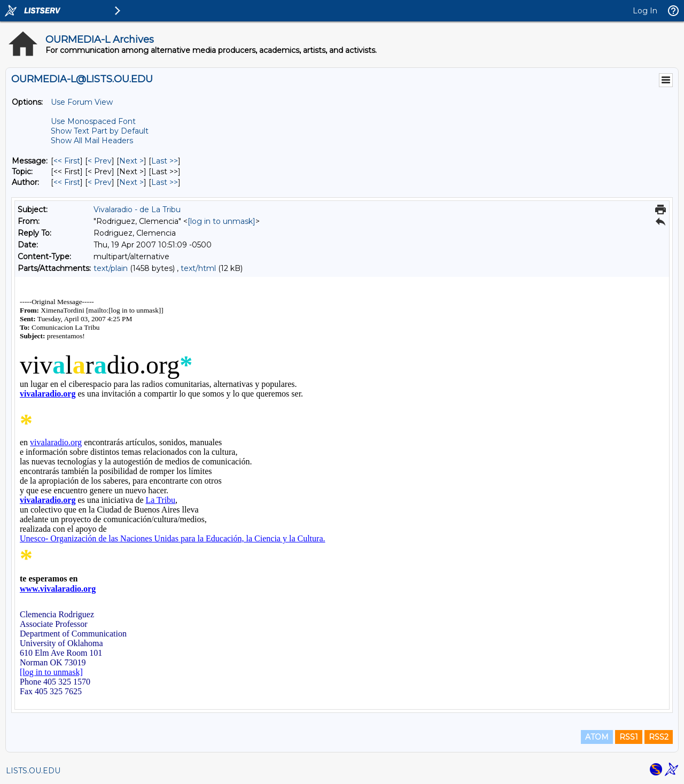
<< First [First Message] (67, 161)
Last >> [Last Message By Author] (165, 182)
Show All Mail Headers (92, 141)
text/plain (111, 268)
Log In (645, 11)
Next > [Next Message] (131, 161)
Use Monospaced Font (93, 121)
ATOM (597, 737)
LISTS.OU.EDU (33, 771)
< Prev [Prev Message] (100, 161)
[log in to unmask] (221, 221)
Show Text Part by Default (100, 131)
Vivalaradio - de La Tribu (137, 209)
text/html (198, 268)
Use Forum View (82, 102)
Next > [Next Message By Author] (131, 182)
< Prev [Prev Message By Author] (100, 182)
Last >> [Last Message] (165, 161)
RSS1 (629, 737)
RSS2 (659, 737)
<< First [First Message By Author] (67, 182)
